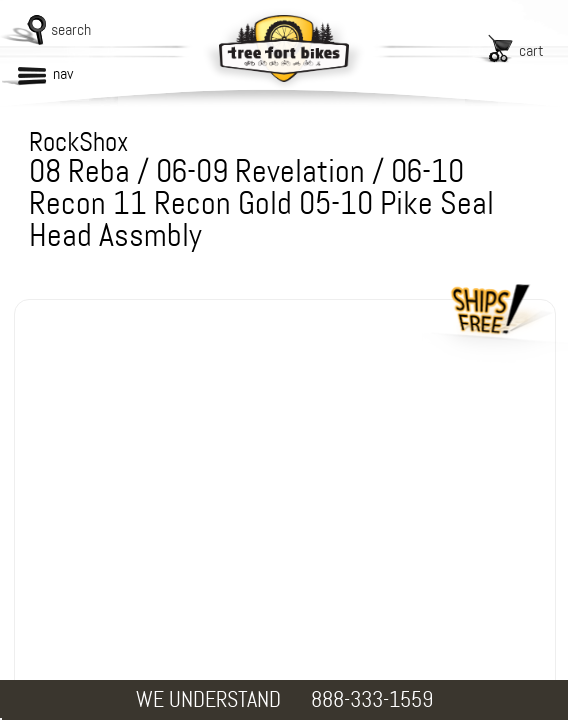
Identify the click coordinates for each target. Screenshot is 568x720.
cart (531, 50)
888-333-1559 (372, 699)
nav (63, 73)
